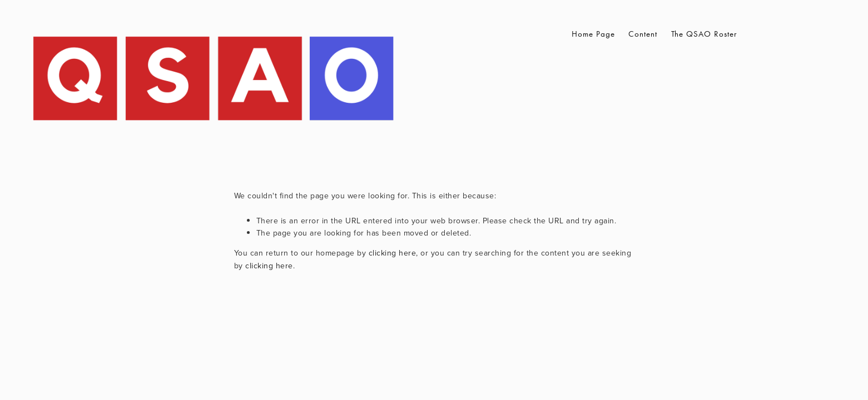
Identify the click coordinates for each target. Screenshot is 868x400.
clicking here (393, 253)
